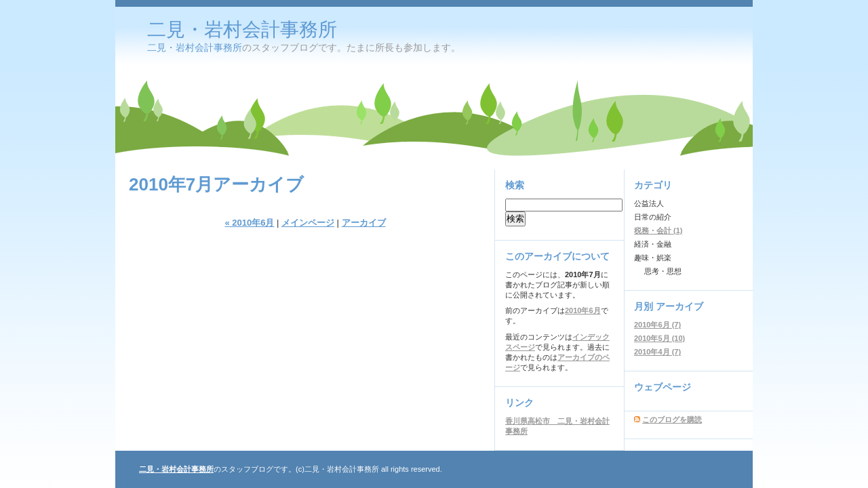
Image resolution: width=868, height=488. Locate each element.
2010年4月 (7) (657, 352)
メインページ (308, 223)
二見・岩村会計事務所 (242, 29)
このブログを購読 (672, 420)
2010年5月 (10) (659, 338)
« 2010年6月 (249, 223)
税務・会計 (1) (658, 230)
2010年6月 (583, 310)
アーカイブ (364, 223)
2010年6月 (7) (657, 325)
